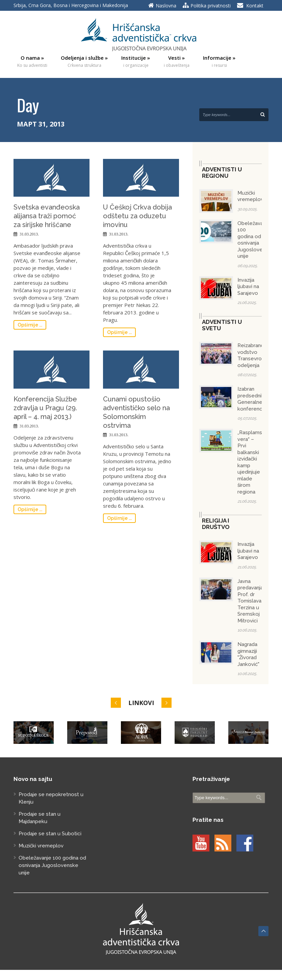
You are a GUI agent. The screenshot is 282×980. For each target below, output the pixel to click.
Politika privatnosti (211, 6)
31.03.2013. (29, 234)
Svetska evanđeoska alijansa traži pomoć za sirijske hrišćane (47, 216)
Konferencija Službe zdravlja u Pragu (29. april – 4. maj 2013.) (45, 408)
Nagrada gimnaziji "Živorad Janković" (248, 654)
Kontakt (255, 6)
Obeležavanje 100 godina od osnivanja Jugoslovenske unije (256, 240)
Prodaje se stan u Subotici (50, 834)
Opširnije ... (30, 325)
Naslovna (166, 6)
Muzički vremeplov (250, 196)
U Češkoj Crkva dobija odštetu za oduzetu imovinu (137, 216)
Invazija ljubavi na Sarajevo (248, 287)
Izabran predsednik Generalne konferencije (253, 399)
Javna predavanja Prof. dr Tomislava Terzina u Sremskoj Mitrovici (250, 601)
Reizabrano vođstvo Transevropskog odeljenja (257, 355)
